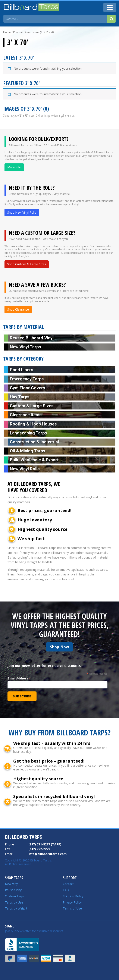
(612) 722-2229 (39, 849)
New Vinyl (12, 884)
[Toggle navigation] (110, 7)
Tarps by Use (14, 902)
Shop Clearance (18, 309)
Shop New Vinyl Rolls (22, 212)
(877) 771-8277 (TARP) (45, 844)
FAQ (66, 890)
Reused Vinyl (14, 890)
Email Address (19, 679)
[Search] (111, 19)
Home (7, 32)
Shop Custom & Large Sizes (27, 264)
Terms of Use (72, 908)
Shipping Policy (73, 896)
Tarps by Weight (16, 908)
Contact (68, 884)
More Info (14, 167)
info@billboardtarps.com (48, 854)
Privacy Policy (72, 902)
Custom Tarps (15, 896)
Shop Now (59, 647)
